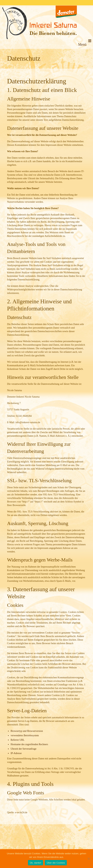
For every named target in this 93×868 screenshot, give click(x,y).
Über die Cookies (56, 863)
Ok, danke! (36, 863)
